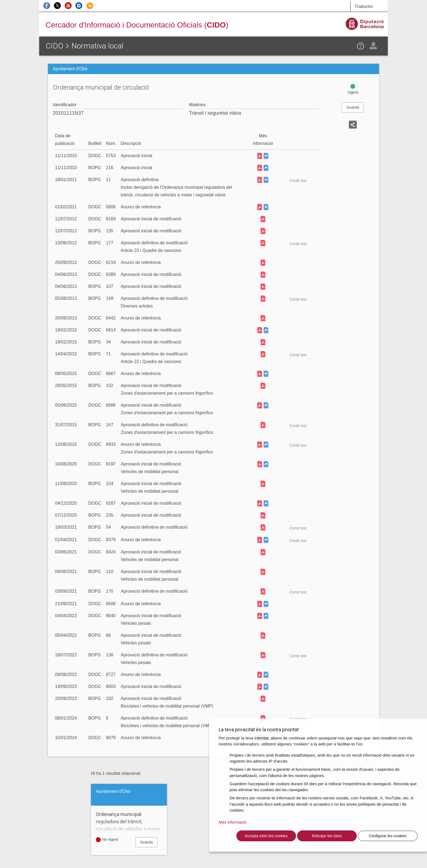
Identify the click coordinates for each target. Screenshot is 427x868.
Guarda (353, 107)
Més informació (233, 822)
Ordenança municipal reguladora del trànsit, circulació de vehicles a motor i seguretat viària (129, 825)
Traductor (364, 6)
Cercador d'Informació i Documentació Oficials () (137, 25)
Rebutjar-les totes (327, 836)
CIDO (54, 46)
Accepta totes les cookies (266, 836)
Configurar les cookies (388, 836)
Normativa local (97, 46)
